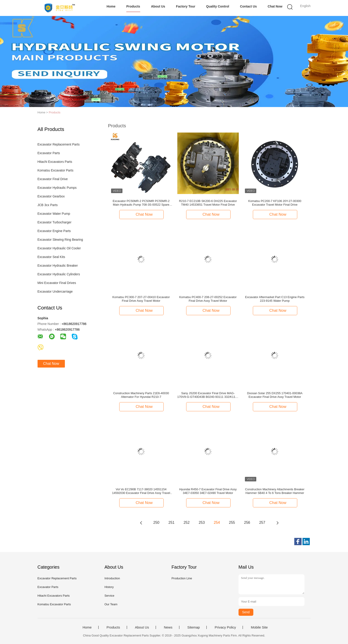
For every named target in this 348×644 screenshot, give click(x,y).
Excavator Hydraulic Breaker (58, 266)
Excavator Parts (49, 153)
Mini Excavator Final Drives (57, 283)
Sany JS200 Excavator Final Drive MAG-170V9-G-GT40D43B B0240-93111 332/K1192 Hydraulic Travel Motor (208, 395)
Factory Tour (186, 6)
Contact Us (248, 6)
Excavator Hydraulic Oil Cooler (59, 248)
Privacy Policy (225, 627)
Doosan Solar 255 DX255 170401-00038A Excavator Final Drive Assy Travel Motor (275, 395)
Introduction (112, 578)
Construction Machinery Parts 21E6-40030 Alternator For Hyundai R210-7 (141, 395)
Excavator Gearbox (51, 196)
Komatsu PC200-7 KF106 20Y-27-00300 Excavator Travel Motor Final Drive (275, 203)
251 (171, 523)
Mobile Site (259, 627)
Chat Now (275, 6)
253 (202, 523)
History (109, 587)
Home (111, 6)
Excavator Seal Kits (51, 257)
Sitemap (194, 627)
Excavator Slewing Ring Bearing (60, 240)
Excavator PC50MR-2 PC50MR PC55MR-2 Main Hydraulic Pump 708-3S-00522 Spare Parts (141, 203)
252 (187, 523)
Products (133, 6)
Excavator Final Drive (53, 179)
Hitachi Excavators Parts (55, 162)
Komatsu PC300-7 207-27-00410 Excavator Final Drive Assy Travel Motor (141, 299)
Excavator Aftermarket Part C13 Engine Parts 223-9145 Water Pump (275, 299)
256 (247, 523)
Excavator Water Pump (54, 214)
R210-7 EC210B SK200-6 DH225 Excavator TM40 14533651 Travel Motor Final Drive (208, 203)
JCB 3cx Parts (48, 205)
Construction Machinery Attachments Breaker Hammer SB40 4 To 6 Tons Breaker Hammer (275, 491)
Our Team (111, 604)
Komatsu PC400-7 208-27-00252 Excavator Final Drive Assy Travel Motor (208, 299)
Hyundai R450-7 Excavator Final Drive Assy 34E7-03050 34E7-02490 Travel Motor (208, 491)
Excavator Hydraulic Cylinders (59, 274)
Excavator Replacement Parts (59, 144)
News (168, 627)
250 (156, 523)
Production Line (182, 578)
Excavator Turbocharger (55, 222)
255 (232, 523)
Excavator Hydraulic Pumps (57, 188)
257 (262, 523)
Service (109, 596)
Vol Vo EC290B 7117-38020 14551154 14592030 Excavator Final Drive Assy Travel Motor (141, 491)
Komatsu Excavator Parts (56, 170)
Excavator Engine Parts (54, 231)
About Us (158, 6)
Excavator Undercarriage (55, 291)
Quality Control (218, 6)
